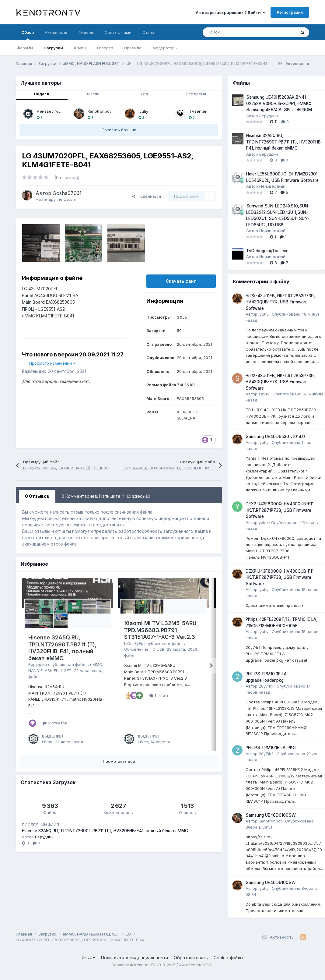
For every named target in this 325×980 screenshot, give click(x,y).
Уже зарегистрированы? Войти (230, 12)
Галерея (105, 48)
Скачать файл (181, 281)
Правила (133, 48)
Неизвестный (50, 111)
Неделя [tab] (42, 94)
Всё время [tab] (196, 94)
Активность (56, 32)
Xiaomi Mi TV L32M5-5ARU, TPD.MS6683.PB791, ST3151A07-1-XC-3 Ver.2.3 (161, 630)
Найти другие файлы (56, 199)
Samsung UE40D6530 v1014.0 (275, 437)
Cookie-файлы (228, 958)
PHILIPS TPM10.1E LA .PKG (271, 748)
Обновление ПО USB (144, 649)
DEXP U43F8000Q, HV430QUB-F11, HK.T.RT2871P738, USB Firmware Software (280, 510)
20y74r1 (266, 686)
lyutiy (143, 111)
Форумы (25, 48)
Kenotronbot (99, 111)
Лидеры (86, 32)
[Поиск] (234, 32)
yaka (263, 522)
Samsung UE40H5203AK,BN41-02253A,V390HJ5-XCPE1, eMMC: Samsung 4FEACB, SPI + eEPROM (279, 103)
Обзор (28, 35)
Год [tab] (145, 94)
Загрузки (53, 48)
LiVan (47, 742)
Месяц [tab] (93, 94)
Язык (88, 958)
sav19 (264, 394)
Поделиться (146, 196)
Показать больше (119, 130)
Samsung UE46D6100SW (271, 815)
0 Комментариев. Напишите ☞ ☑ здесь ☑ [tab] (106, 496)
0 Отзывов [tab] (37, 496)
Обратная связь (191, 958)
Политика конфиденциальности (135, 958)
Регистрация (290, 12)
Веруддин (38, 664)
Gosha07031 (67, 193)
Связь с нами (118, 32)
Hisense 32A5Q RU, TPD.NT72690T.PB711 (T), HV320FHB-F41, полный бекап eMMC (63, 648)
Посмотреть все (119, 761)
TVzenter (198, 111)
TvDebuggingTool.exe (267, 251)
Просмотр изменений (52, 363)
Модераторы (165, 48)
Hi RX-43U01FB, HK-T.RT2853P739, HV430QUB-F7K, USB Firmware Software (280, 302)
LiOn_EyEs (134, 643)
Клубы (80, 48)
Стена (148, 32)
